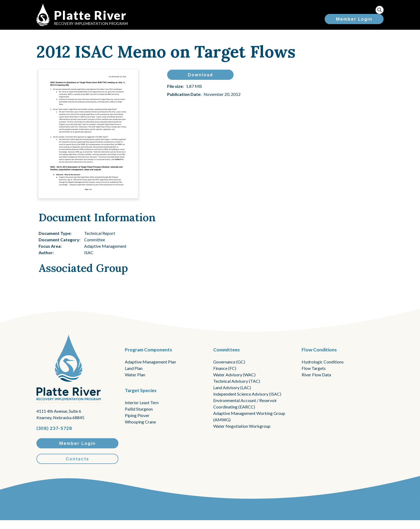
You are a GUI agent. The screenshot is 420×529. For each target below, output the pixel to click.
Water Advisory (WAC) (234, 375)
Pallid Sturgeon (139, 409)
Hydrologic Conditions (323, 362)
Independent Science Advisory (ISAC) (247, 394)
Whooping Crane (140, 422)
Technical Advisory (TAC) (237, 381)
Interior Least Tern (142, 402)
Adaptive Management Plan (150, 362)
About (215, 13)
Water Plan (135, 375)
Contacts (77, 459)
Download (200, 81)
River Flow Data (316, 375)
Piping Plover (137, 415)
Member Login (354, 29)
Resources (354, 13)
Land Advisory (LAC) (232, 387)
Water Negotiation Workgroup (242, 426)
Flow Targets (314, 368)
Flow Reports (310, 13)
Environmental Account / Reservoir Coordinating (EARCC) (245, 404)
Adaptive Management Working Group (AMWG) (249, 416)
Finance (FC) (225, 368)
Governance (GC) (229, 362)
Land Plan (134, 368)
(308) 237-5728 (54, 428)
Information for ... (258, 13)
